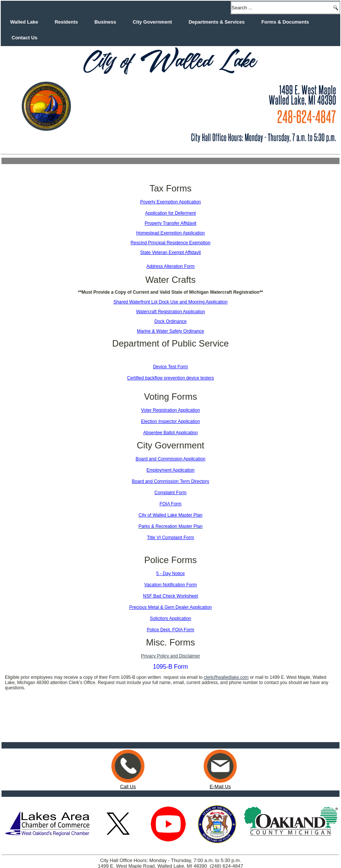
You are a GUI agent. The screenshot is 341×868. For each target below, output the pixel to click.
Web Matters (181, 860)
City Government (152, 22)
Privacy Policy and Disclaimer (170, 656)
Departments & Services (217, 22)
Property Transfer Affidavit (171, 223)
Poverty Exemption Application (170, 202)
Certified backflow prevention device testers (170, 378)
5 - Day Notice (170, 574)
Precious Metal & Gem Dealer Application (170, 607)
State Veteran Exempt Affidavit (171, 252)
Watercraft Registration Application (171, 312)
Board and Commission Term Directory (171, 481)
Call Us (128, 764)
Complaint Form (170, 493)
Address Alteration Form (170, 266)
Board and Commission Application (170, 459)
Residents (66, 22)
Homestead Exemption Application (170, 233)
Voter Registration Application (170, 410)
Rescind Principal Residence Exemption (170, 243)
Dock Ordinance (170, 321)
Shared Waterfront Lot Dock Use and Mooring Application (170, 302)
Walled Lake (24, 22)
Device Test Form (170, 367)
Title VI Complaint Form (171, 538)
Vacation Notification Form (171, 585)
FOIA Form (170, 504)
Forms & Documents (285, 22)
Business (105, 22)
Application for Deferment (170, 213)
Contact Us (25, 38)
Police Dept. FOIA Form (170, 630)
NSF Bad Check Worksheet (170, 596)
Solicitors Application (170, 619)
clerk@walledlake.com (226, 677)
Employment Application (170, 470)
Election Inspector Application (170, 421)
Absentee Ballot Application (170, 433)
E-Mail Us (220, 761)
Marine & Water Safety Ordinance (170, 331)
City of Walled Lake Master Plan (170, 515)
